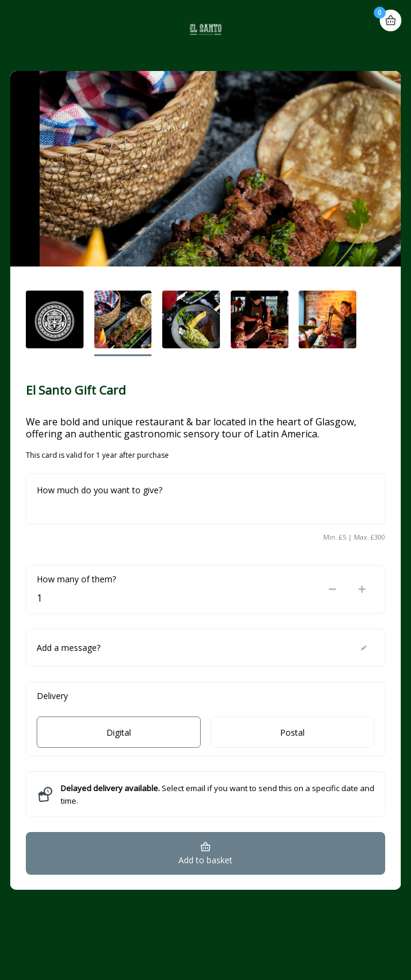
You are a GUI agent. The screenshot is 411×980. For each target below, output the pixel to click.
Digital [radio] (119, 732)
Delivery (52, 696)
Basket (391, 15)
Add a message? (68, 648)
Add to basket (205, 860)
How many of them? (76, 579)
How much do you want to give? (99, 490)
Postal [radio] (292, 732)
